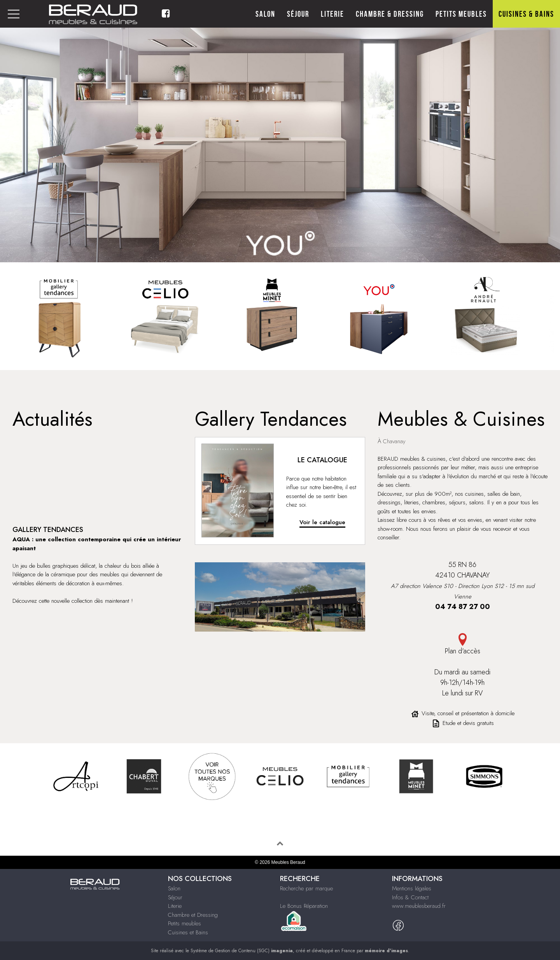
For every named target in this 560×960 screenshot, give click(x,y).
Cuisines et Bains (188, 932)
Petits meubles (461, 14)
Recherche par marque (306, 888)
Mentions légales (412, 888)
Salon (265, 14)
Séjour (298, 14)
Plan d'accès (463, 645)
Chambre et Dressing (193, 915)
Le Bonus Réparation (304, 906)
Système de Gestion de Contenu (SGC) (242, 951)
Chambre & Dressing (390, 14)
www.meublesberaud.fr (419, 906)
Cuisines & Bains (526, 14)
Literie (332, 14)
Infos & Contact (410, 897)
